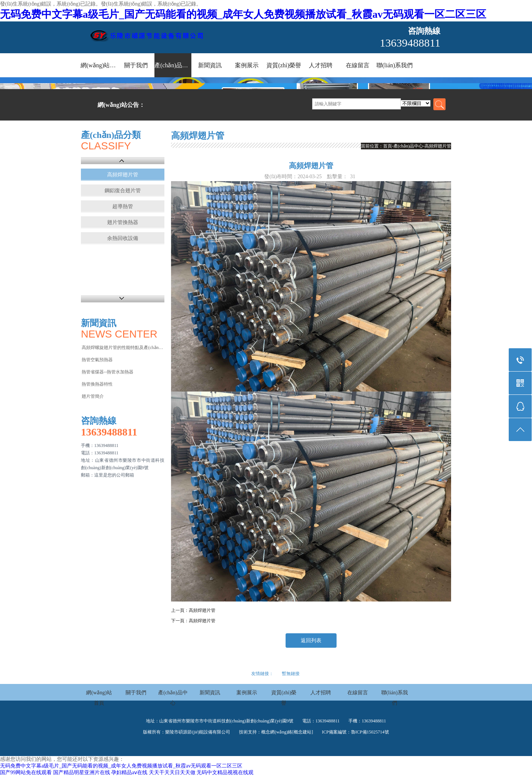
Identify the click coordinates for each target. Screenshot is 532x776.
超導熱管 (123, 206)
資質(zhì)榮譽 (284, 65)
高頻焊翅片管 (123, 175)
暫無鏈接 (291, 674)
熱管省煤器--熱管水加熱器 (108, 372)
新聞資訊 (210, 65)
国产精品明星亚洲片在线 (82, 772)
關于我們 (136, 65)
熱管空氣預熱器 (97, 360)
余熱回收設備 (123, 238)
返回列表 (311, 641)
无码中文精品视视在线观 (225, 772)
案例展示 (247, 65)
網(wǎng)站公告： (121, 105)
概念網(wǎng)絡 (277, 732)
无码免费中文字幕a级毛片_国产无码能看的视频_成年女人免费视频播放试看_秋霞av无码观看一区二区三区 (243, 14)
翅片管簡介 (93, 396)
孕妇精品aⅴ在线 (129, 772)
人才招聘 (321, 65)
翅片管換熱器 (123, 222)
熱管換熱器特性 (97, 384)
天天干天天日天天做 (172, 772)
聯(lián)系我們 (395, 65)
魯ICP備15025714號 (370, 732)
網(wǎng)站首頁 (99, 65)
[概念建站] (303, 732)
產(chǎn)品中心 (173, 65)
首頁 (388, 146)
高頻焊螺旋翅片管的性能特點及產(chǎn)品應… (122, 348)
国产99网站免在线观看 (26, 772)
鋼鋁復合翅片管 (123, 191)
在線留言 (358, 65)
